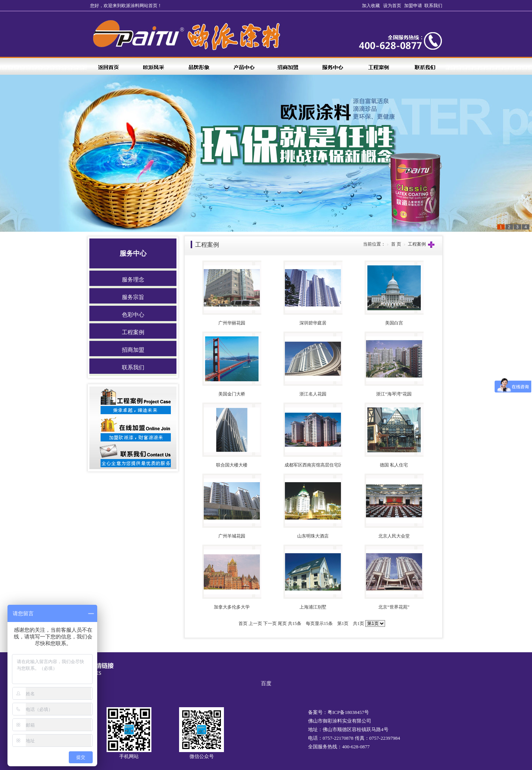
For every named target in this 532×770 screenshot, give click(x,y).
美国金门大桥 (232, 394)
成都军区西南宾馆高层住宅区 (314, 465)
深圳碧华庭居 (313, 323)
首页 (243, 623)
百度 (266, 683)
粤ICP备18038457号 (348, 712)
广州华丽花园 (232, 323)
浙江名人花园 (313, 394)
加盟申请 (413, 6)
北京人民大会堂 (394, 536)
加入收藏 (371, 6)
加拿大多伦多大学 (232, 607)
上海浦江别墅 (313, 607)
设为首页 (392, 6)
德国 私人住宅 (394, 465)
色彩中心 (133, 315)
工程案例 (133, 332)
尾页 (282, 623)
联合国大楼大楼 (232, 465)
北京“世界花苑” (394, 607)
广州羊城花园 (232, 536)
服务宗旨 (133, 297)
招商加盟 (133, 350)
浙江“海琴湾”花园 (394, 394)
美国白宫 (394, 323)
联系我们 (433, 6)
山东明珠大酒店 (313, 536)
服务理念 (133, 280)
